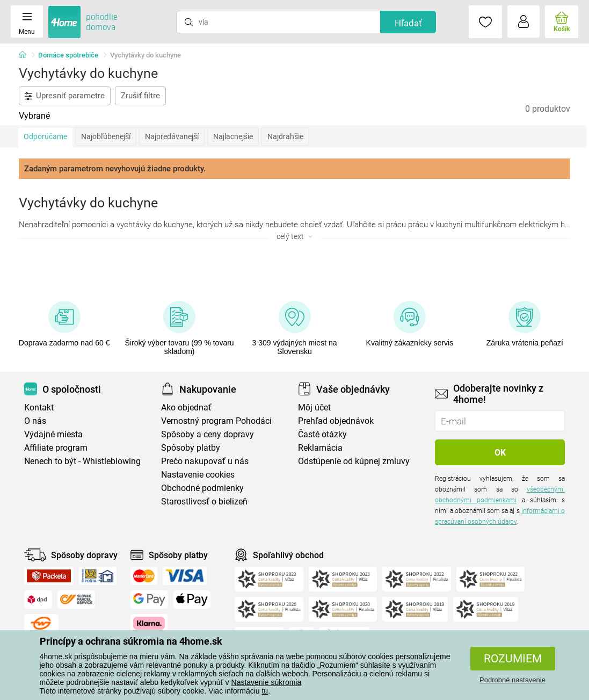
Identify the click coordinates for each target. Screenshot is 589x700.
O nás (35, 421)
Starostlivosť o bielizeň (204, 501)
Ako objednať (186, 407)
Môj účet (314, 407)
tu (265, 691)
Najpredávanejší (172, 136)
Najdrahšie (285, 136)
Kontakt (39, 407)
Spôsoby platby (191, 448)
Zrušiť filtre (140, 96)
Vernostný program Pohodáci (216, 421)
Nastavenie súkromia (267, 682)
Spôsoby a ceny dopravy (208, 434)
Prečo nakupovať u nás (205, 461)
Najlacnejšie (233, 136)
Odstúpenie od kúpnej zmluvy (354, 461)
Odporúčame (45, 136)
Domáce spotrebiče (68, 55)
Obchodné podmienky (202, 488)
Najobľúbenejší (106, 136)
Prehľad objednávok (336, 421)
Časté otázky (322, 434)
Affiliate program (56, 448)
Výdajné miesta (53, 434)
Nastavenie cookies (198, 475)
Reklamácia (320, 448)
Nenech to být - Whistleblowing (82, 461)
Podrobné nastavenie (512, 680)
